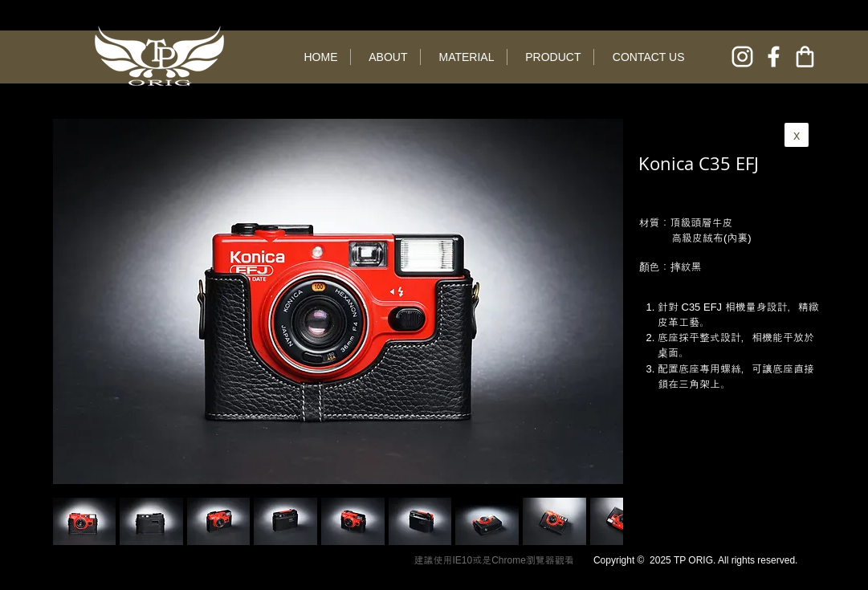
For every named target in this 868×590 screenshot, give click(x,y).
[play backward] (73, 521)
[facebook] (774, 57)
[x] (797, 135)
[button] (151, 521)
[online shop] (805, 57)
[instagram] (742, 57)
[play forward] (603, 521)
